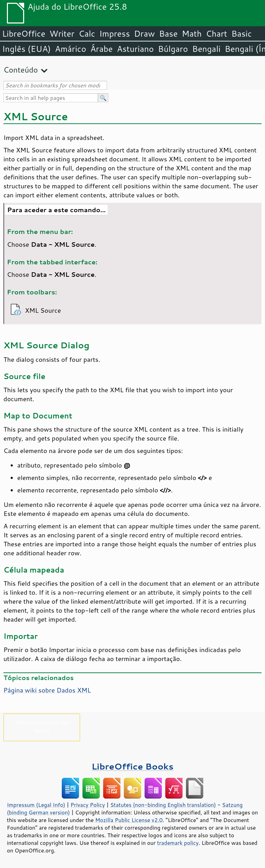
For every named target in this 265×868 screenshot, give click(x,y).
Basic (241, 34)
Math (192, 34)
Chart (216, 34)
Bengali (206, 49)
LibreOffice (24, 34)
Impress (115, 34)
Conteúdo (21, 70)
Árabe (102, 49)
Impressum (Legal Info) (36, 805)
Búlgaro (173, 49)
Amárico (71, 49)
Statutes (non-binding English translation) (163, 805)
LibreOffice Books (132, 766)
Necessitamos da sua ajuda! (42, 726)
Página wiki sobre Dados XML (47, 690)
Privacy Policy (88, 805)
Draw (144, 34)
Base (168, 34)
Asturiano (135, 49)
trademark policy (178, 843)
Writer (62, 34)
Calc (87, 34)
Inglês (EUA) (26, 49)
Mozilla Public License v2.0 (129, 820)
